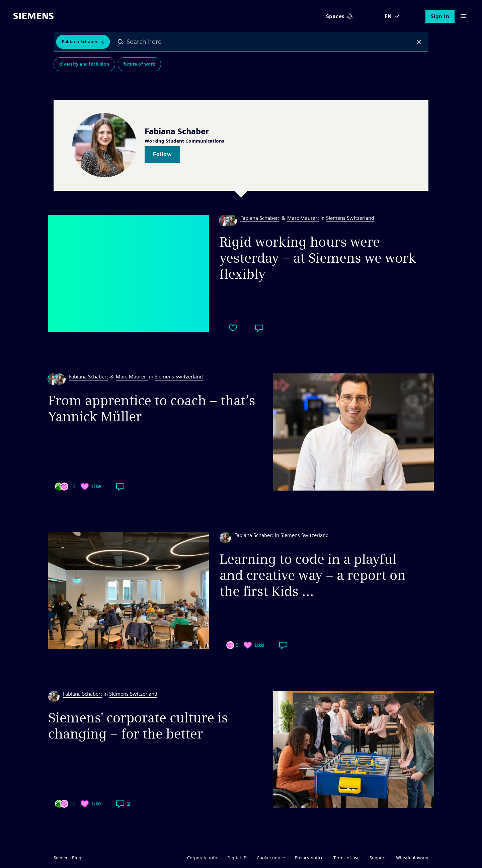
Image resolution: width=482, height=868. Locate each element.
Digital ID (237, 858)
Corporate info (202, 858)
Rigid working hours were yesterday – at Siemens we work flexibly (318, 258)
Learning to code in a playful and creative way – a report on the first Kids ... (313, 575)
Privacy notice (309, 858)
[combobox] (270, 42)
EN (388, 16)
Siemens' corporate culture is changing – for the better (138, 726)
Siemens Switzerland (350, 218)
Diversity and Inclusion (84, 64)
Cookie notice (271, 858)
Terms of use (346, 858)
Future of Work (139, 64)
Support (378, 858)
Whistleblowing (412, 858)
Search (121, 42)
